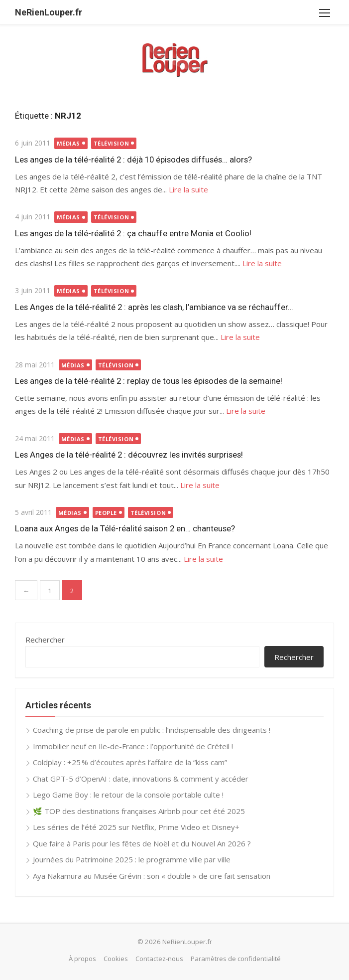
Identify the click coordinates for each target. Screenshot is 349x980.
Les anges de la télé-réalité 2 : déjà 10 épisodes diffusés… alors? (133, 160)
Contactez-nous (159, 959)
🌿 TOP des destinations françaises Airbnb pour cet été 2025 (139, 811)
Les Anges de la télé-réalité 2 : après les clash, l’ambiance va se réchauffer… (154, 307)
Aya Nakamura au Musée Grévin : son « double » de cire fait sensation (152, 876)
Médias (68, 143)
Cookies (116, 959)
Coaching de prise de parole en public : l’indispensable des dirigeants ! (152, 730)
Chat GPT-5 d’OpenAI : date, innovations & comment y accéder (141, 779)
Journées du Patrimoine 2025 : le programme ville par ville (132, 859)
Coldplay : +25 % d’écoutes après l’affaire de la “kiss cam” (130, 762)
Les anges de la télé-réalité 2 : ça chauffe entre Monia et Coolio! (133, 233)
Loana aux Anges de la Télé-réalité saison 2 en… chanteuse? (125, 528)
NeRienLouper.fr (49, 12)
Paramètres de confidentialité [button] (236, 959)
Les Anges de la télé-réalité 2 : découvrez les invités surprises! (129, 455)
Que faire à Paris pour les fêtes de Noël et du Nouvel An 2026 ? (142, 843)
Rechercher (45, 640)
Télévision (112, 143)
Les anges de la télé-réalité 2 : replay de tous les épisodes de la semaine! (149, 381)
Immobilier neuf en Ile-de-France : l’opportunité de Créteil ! (133, 746)
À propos (82, 959)
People (106, 513)
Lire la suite (188, 189)
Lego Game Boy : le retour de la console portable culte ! (128, 795)
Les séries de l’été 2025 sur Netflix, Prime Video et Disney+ (136, 827)
